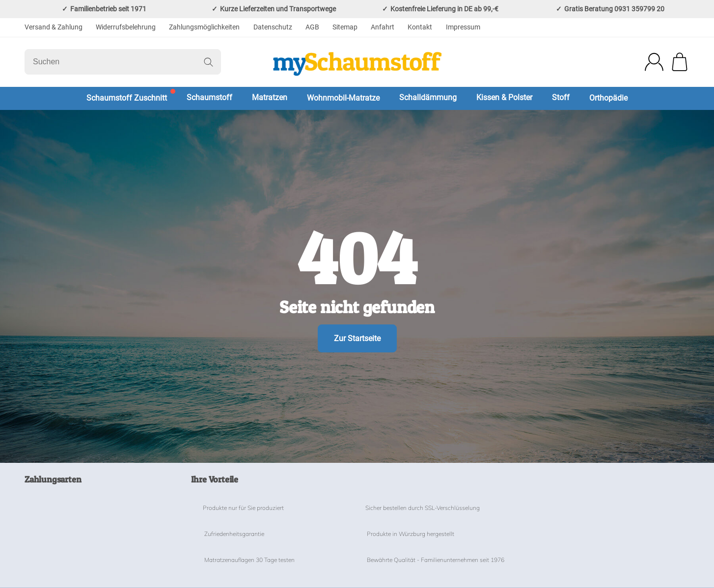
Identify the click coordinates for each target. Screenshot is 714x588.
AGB (312, 27)
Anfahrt (383, 27)
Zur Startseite (357, 338)
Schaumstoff (209, 97)
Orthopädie (608, 98)
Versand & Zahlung (54, 27)
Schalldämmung (428, 97)
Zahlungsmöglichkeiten (204, 27)
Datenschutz (273, 27)
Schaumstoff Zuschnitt (127, 98)
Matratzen (270, 97)
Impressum (463, 27)
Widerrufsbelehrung (126, 27)
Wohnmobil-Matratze (343, 98)
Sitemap (345, 27)
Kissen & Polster (504, 97)
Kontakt (420, 27)
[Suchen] (123, 62)
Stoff (561, 97)
